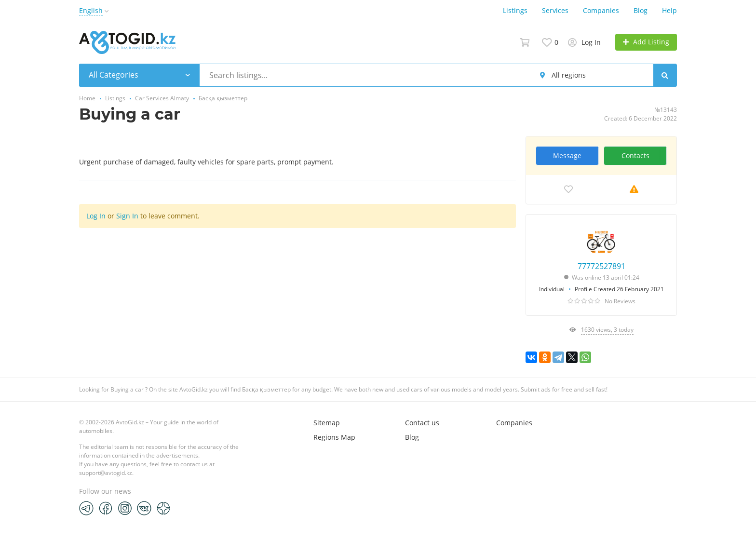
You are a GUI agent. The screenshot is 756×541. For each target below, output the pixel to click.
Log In (96, 216)
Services (555, 10)
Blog (641, 10)
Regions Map (334, 437)
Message (567, 156)
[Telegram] (86, 508)
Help (669, 10)
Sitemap (327, 423)
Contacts (635, 156)
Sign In (127, 216)
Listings (515, 10)
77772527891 (601, 266)
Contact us (422, 423)
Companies (601, 10)
